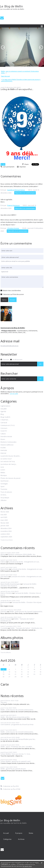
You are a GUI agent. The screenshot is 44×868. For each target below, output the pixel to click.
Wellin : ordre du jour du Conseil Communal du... (26, 611)
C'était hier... (5, 420)
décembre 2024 (6, 528)
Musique (4, 475)
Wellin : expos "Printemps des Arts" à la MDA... (17, 747)
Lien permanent (7, 167)
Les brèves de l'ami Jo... (9, 464)
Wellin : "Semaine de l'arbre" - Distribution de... (18, 620)
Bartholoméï (5, 602)
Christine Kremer (13, 228)
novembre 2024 (6, 531)
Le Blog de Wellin (11, 6)
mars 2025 (4, 520)
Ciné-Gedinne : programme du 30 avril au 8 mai (17, 724)
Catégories (7, 839)
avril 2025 (4, 517)
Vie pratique (5, 498)
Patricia (3, 562)
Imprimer (21, 167)
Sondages (4, 484)
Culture (3, 434)
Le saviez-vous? (6, 459)
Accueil (6, 833)
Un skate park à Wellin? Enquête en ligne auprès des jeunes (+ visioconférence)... (21, 80)
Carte (5, 684)
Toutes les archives (7, 540)
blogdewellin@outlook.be (9, 346)
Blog (2, 414)
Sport (2, 487)
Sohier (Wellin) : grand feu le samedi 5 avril (15, 761)
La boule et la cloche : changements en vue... (24, 562)
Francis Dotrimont (13, 205)
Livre (2, 467)
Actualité (4, 409)
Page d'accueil (5, 76)
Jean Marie (4, 576)
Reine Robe (5, 569)
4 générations (5, 406)
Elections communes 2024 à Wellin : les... (22, 554)
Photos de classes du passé (10, 478)
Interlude (4, 450)
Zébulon (4, 500)
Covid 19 (4, 431)
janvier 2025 (5, 526)
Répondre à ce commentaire (25, 193)
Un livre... (4, 495)
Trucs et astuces (6, 492)
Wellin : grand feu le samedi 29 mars (13, 769)
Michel (3, 554)
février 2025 (5, 523)
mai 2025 (4, 515)
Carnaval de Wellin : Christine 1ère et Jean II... (21, 594)
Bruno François (6, 619)
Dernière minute (6, 437)
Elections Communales (9, 442)
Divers (3, 439)
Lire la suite (14, 393)
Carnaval (4, 423)
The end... (4, 702)
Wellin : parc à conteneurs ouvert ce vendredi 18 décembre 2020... (20, 72)
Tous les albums (6, 652)
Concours (4, 428)
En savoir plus (27, 866)
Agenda (3, 412)
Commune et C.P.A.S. (8, 425)
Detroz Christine (6, 593)
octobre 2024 (5, 534)
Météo (3, 473)
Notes (31, 833)
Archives (21, 839)
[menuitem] (22, 72)
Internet (3, 453)
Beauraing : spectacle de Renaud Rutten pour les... (18, 739)
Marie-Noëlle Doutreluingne (10, 584)
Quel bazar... (5, 481)
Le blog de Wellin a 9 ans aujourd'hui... (17, 89)
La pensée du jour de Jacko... (11, 456)
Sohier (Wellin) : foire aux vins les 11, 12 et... (16, 754)
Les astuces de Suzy (8, 462)
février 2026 (5, 512)
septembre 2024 (6, 537)
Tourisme (4, 489)
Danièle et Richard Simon (16, 190)
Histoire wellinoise (7, 445)
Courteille (4, 628)
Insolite (3, 448)
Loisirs (3, 470)
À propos (19, 833)
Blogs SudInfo (5, 417)
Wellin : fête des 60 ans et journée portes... (16, 717)
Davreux (4, 611)
